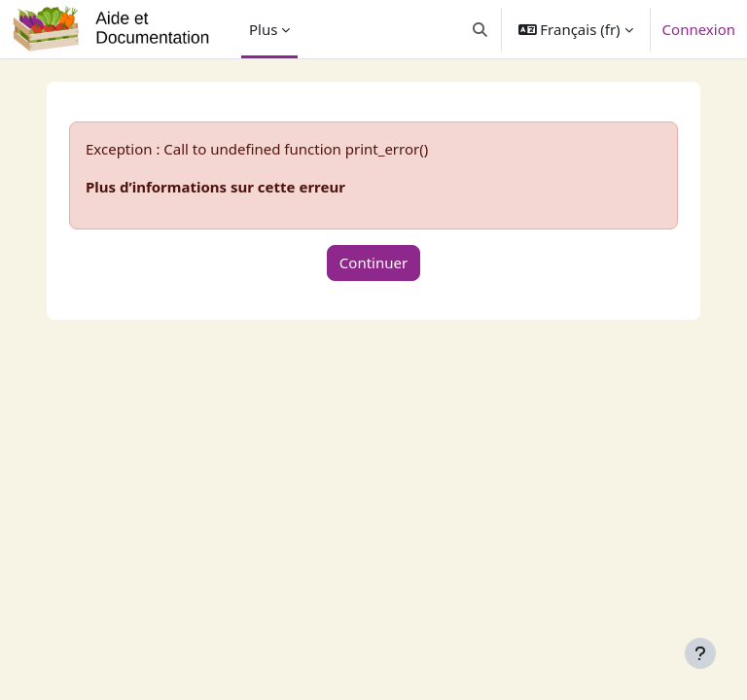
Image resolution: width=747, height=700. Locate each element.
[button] (480, 29)
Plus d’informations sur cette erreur (215, 187)
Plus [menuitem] (263, 29)
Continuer (373, 262)
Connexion (699, 29)
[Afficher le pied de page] (700, 653)
